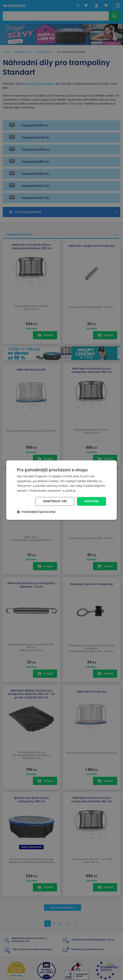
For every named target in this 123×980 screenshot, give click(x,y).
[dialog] (62, 490)
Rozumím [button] (92, 501)
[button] (36, 512)
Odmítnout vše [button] (55, 501)
